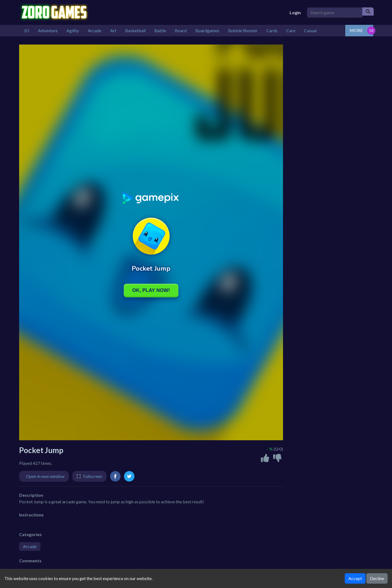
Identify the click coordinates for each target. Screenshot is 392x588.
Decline (377, 578)
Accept (355, 578)
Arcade (30, 546)
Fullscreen (93, 476)
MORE (356, 30)
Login (295, 12)
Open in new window (45, 476)
